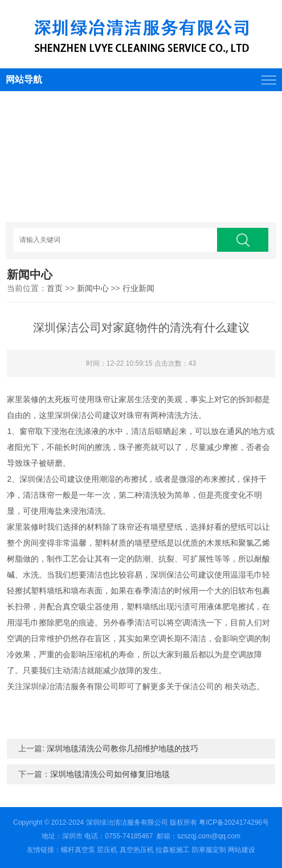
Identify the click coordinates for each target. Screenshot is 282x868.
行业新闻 (138, 288)
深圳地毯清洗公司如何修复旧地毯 (110, 774)
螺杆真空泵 (78, 850)
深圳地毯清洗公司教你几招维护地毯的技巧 (122, 748)
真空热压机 (137, 850)
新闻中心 (93, 288)
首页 (55, 288)
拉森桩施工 (173, 850)
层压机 (107, 850)
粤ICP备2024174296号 (234, 822)
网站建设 (242, 850)
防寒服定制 (209, 850)
